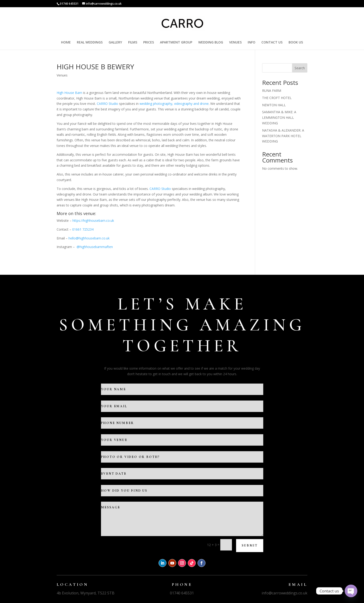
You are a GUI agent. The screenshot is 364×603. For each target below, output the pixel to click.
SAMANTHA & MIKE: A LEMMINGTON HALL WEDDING (279, 118)
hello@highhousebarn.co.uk (89, 238)
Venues (62, 75)
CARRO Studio (107, 104)
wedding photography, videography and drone (174, 104)
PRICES (149, 43)
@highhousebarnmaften (95, 247)
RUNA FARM (272, 91)
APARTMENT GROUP (176, 43)
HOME (66, 43)
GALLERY (115, 43)
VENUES (235, 43)
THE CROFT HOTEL (277, 98)
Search (300, 68)
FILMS (133, 43)
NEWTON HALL (274, 105)
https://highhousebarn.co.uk (93, 220)
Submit (250, 545)
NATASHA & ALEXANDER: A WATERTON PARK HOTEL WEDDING (283, 136)
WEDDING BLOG (211, 43)
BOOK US (296, 43)
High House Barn (69, 93)
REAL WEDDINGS (90, 43)
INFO (252, 43)
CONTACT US (272, 43)
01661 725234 (83, 229)
